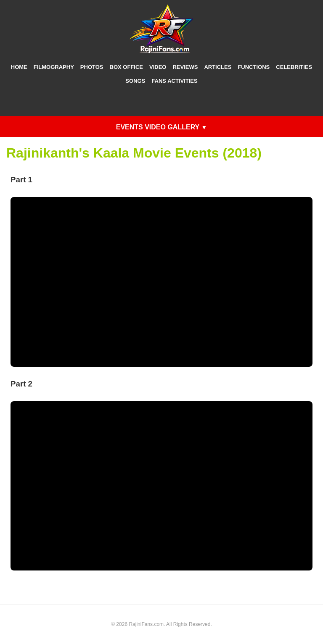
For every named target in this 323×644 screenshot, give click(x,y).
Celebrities (294, 67)
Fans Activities (174, 81)
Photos (92, 67)
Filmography (54, 67)
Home (19, 67)
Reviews (185, 67)
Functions (254, 67)
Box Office (126, 67)
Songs (135, 81)
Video (158, 67)
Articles (218, 67)
